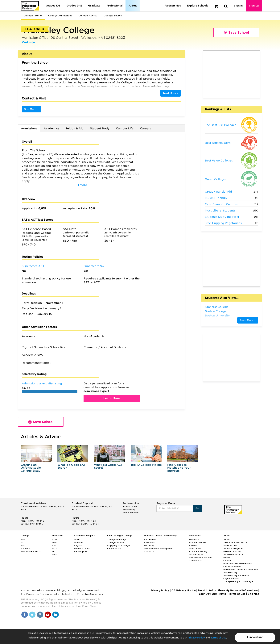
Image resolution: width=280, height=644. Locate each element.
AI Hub (133, 6)
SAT (23, 540)
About (227, 540)
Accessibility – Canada (236, 575)
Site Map (253, 594)
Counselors (195, 561)
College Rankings (117, 540)
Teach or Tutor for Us (235, 542)
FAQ (23, 510)
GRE (54, 540)
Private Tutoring (198, 551)
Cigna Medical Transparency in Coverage (238, 580)
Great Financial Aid (218, 192)
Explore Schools (198, 6)
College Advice (88, 16)
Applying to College (118, 546)
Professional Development (159, 549)
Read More (171, 93)
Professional (114, 6)
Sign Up (254, 6)
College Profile (33, 16)
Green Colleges (216, 179)
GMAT (55, 542)
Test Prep (149, 546)
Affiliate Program (233, 549)
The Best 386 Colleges (220, 125)
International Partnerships (238, 563)
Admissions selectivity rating (42, 383)
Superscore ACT (33, 266)
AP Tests (26, 549)
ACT (23, 542)
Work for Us (230, 546)
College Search (113, 16)
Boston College (216, 311)
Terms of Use (218, 638)
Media (227, 558)
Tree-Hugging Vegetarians (223, 223)
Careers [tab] (145, 128)
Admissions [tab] (29, 128)
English (78, 546)
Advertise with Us (233, 554)
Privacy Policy (196, 638)
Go (197, 508)
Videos (193, 546)
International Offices (200, 558)
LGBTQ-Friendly (216, 198)
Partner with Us (232, 551)
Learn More (112, 398)
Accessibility (230, 572)
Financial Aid (114, 549)
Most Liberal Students (220, 211)
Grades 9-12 (74, 6)
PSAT (24, 546)
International (130, 507)
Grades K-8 (53, 6)
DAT (54, 551)
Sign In (238, 6)
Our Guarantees (232, 567)
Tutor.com (149, 542)
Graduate (94, 6)
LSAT (55, 546)
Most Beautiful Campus (221, 204)
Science (78, 542)
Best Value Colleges (219, 161)
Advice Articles (198, 542)
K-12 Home (150, 540)
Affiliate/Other (131, 512)
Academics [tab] (51, 128)
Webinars (194, 540)
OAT (54, 554)
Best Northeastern (218, 143)
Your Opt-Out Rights (212, 594)
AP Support (81, 551)
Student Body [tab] (100, 128)
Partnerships (173, 6)
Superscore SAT (95, 266)
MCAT (55, 549)
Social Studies (82, 549)
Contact (228, 561)
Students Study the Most (222, 217)
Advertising (129, 510)
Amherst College (217, 307)
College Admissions (60, 16)
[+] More (81, 185)
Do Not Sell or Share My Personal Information (228, 590)
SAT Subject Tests (31, 551)
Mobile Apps (196, 554)
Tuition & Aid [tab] (75, 128)
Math (77, 540)
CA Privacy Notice (183, 590)
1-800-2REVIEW (42, 507)
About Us (149, 551)
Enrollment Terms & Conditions (241, 570)
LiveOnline (195, 549)
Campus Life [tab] (125, 128)
